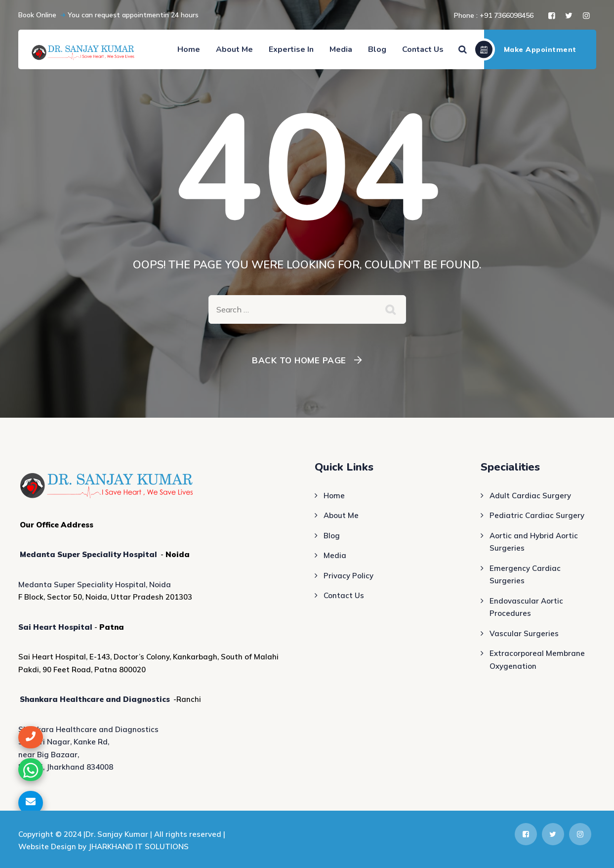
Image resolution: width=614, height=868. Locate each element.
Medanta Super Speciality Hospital (88, 554)
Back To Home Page (299, 360)
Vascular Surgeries (524, 633)
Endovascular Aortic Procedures (526, 607)
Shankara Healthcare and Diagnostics (95, 699)
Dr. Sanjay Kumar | (120, 834)
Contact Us (423, 49)
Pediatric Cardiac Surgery (537, 515)
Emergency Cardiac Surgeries (525, 575)
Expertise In (291, 49)
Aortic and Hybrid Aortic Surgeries (534, 542)
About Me (234, 49)
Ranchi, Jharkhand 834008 (66, 767)
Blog (377, 49)
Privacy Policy (348, 576)
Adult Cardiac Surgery (530, 496)
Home (189, 49)
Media (341, 49)
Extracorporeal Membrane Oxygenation (537, 660)
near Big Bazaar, (49, 755)
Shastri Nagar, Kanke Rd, (64, 742)
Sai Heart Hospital (55, 627)
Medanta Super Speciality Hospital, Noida (95, 585)
